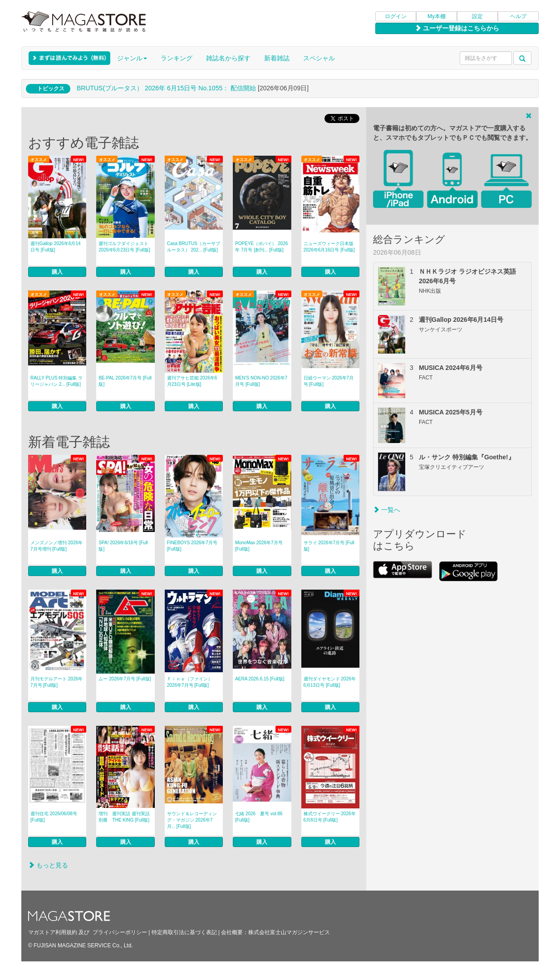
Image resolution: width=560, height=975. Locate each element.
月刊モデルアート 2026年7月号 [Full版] (56, 682)
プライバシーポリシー (120, 932)
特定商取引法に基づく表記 (184, 932)
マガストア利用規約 (53, 932)
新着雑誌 (277, 58)
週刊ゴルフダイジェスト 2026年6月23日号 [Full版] (124, 247)
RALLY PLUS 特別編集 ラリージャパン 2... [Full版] (56, 381)
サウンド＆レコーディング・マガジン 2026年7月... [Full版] (192, 820)
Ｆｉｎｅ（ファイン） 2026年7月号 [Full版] (190, 682)
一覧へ (387, 510)
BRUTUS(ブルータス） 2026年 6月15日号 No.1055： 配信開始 (166, 88)
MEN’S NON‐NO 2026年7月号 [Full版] (261, 381)
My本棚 (437, 16)
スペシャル (319, 58)
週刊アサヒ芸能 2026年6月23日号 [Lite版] (192, 381)
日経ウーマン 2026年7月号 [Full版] (329, 381)
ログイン (396, 16)
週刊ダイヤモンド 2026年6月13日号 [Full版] (330, 682)
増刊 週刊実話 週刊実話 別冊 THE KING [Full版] (126, 817)
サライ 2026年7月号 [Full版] (329, 546)
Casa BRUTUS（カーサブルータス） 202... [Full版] (194, 247)
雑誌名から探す (228, 58)
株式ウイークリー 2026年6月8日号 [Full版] (330, 817)
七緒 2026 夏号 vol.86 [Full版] (259, 817)
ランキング (177, 58)
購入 (57, 272)
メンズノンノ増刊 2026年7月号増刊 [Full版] (56, 546)
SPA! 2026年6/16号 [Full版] (123, 546)
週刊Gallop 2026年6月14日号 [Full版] (56, 247)
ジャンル (132, 58)
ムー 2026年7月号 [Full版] (125, 679)
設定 (477, 16)
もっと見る (48, 865)
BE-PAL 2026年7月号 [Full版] (125, 381)
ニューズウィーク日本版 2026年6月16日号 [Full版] (329, 247)
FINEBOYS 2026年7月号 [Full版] (192, 546)
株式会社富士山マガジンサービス (289, 932)
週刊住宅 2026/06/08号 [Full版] (54, 817)
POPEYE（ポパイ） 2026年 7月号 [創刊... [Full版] (261, 247)
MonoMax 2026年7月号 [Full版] (259, 546)
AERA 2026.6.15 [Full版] (260, 679)
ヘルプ (518, 16)
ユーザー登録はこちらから (457, 28)
